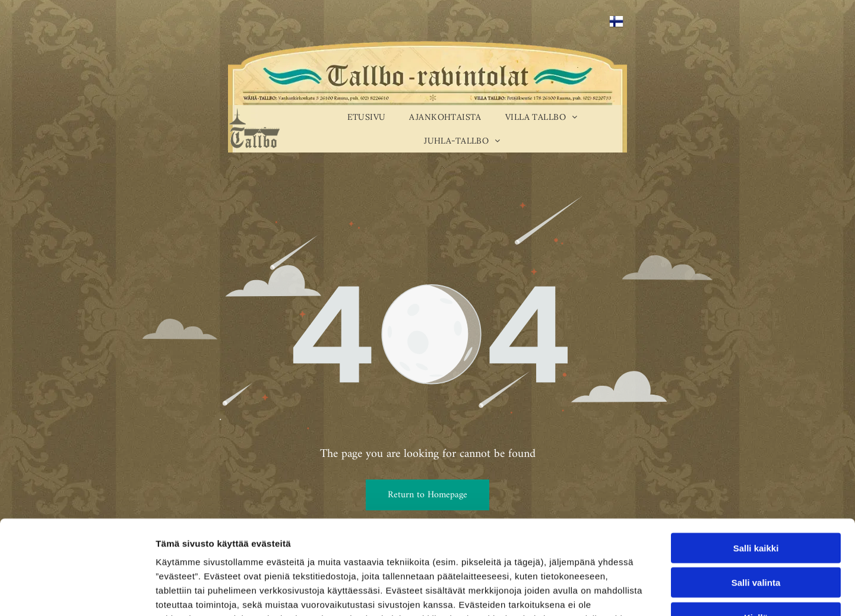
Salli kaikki (756, 460)
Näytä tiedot (635, 593)
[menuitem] (367, 117)
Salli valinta (756, 495)
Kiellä (756, 529)
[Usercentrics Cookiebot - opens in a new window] (77, 593)
